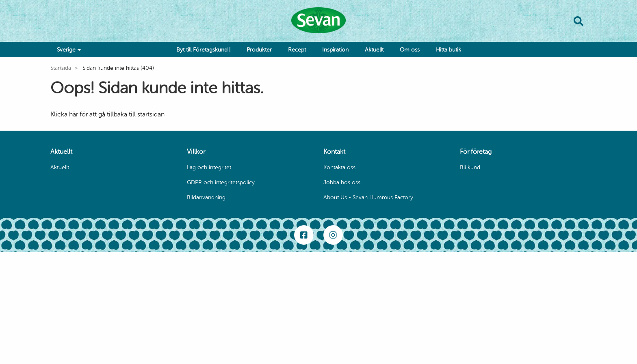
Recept (297, 50)
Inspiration (335, 50)
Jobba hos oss (342, 182)
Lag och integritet (209, 167)
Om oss (410, 50)
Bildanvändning (206, 197)
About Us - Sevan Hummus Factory (368, 197)
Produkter (259, 50)
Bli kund (470, 167)
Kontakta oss (339, 167)
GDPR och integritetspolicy (221, 182)
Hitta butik (448, 50)
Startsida (61, 68)
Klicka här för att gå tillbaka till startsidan (107, 114)
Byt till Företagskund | (203, 50)
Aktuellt (374, 50)
